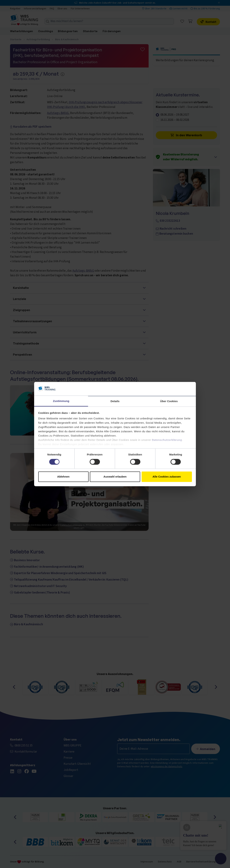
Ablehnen (63, 477)
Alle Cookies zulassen (167, 477)
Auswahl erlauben (115, 477)
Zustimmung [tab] (61, 401)
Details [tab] (115, 401)
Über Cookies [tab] (169, 401)
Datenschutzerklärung (167, 440)
